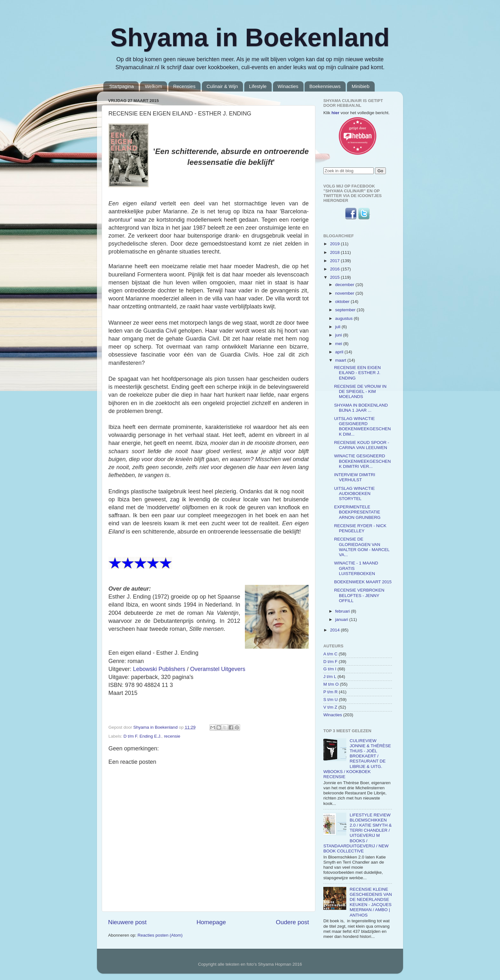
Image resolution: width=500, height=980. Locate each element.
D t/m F (130, 736)
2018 (335, 252)
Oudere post (292, 922)
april (340, 352)
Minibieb (361, 86)
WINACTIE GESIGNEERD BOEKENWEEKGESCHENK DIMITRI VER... (363, 461)
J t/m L (330, 677)
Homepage (211, 922)
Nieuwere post (127, 922)
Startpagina (122, 86)
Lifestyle (258, 86)
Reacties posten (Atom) (160, 935)
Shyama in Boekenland (250, 37)
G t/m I (330, 669)
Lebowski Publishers (159, 669)
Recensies (184, 86)
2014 (335, 630)
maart (341, 360)
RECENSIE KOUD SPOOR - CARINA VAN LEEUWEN (362, 445)
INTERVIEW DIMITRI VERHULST (355, 477)
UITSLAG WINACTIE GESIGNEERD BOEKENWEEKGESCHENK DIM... (363, 426)
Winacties (288, 86)
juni (339, 335)
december (345, 285)
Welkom (153, 86)
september (346, 310)
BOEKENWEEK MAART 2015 (363, 582)
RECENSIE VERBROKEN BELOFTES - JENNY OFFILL (359, 595)
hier (336, 113)
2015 (335, 277)
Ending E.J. (151, 736)
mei (339, 344)
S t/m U (331, 700)
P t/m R (331, 692)
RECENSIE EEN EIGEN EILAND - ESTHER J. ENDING (357, 373)
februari (343, 611)
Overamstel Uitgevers (218, 669)
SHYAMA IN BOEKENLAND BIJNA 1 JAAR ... (361, 408)
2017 (335, 261)
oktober (343, 302)
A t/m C (330, 654)
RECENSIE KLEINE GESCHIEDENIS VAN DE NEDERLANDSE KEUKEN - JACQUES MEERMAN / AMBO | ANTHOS (371, 902)
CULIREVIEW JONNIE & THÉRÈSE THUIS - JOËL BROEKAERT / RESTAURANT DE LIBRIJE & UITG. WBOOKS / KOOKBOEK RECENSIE (357, 759)
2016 (335, 269)
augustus (345, 318)
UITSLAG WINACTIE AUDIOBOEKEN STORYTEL (355, 494)
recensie (172, 736)
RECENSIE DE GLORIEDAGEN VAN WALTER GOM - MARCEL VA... (362, 547)
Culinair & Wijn (222, 86)
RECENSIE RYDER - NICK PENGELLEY (360, 528)
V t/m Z (330, 707)
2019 (335, 244)
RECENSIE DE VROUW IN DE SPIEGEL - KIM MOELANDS (360, 391)
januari (342, 619)
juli (338, 327)
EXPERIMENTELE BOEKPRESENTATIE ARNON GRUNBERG (357, 512)
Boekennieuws (325, 86)
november (345, 293)
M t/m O (331, 684)
